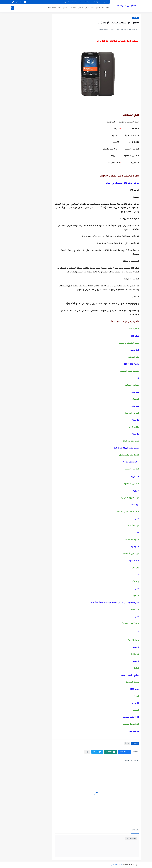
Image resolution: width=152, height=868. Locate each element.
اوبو (93, 8)
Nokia (136, 18)
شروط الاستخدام (85, 2)
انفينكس (73, 8)
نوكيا (107, 8)
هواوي (65, 8)
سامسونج (100, 8)
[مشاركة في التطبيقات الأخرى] (87, 752)
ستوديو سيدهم (127, 6)
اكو (49, 8)
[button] (125, 752)
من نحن (74, 2)
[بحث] (12, 8)
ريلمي (87, 8)
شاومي (80, 8)
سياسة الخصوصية (100, 2)
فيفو (54, 8)
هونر (59, 8)
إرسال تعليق (131, 839)
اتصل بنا (66, 2)
